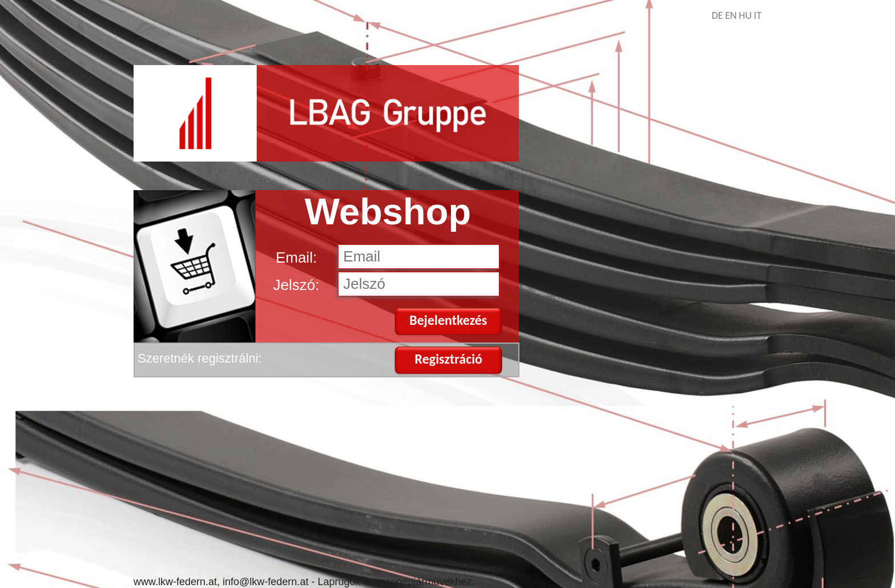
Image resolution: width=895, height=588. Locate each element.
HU (745, 15)
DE (717, 15)
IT (758, 15)
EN (731, 15)
